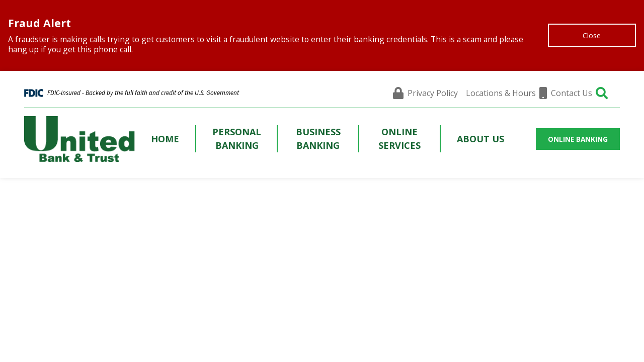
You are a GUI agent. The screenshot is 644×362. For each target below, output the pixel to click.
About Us (480, 139)
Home (165, 139)
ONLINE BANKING (578, 139)
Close (592, 35)
